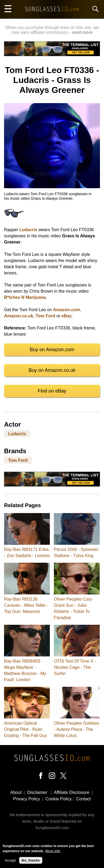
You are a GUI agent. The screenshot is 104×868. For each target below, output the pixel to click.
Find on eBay (52, 391)
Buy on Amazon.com (52, 350)
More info (53, 851)
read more (82, 32)
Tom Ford (45, 316)
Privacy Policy (27, 799)
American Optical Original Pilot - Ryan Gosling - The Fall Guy (26, 729)
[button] (52, 187)
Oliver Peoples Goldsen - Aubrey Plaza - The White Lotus (77, 729)
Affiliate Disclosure (72, 792)
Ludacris (28, 230)
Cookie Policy (59, 799)
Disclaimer (37, 792)
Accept (10, 861)
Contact (83, 799)
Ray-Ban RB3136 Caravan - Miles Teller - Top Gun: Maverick (26, 605)
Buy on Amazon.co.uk (52, 370)
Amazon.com (67, 310)
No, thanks (31, 861)
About (16, 792)
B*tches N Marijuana (25, 297)
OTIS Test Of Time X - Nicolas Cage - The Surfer (75, 667)
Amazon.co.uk (19, 316)
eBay (67, 316)
